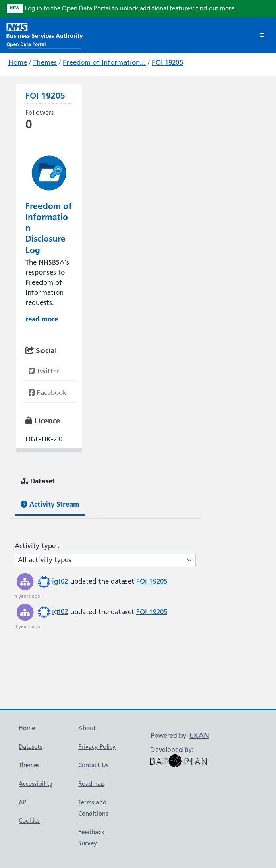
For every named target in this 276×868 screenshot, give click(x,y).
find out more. (216, 8)
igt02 (60, 581)
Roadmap (91, 784)
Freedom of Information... (104, 62)
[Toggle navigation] (262, 35)
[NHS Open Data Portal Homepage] (45, 34)
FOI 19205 (167, 62)
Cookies (29, 821)
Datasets (30, 747)
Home (18, 62)
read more (42, 319)
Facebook (48, 393)
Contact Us (93, 765)
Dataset (38, 481)
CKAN (199, 735)
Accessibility (35, 784)
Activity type (36, 546)
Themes (45, 62)
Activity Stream (50, 504)
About (87, 728)
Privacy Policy (97, 747)
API (23, 802)
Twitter (44, 371)
